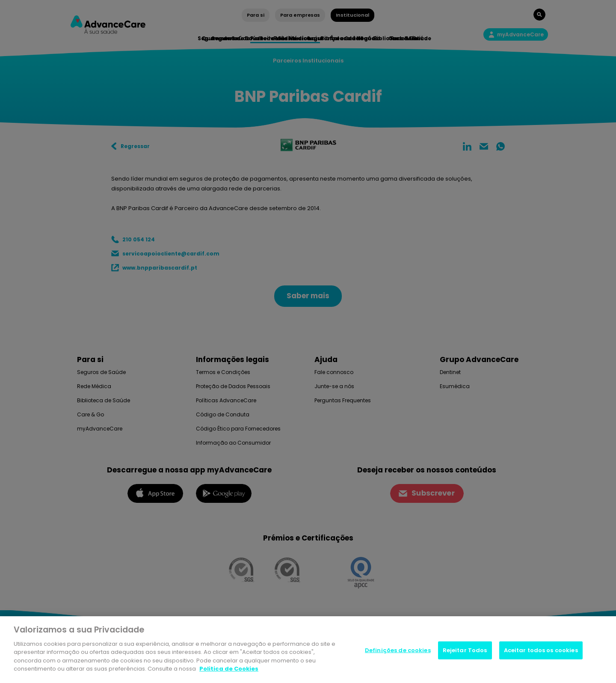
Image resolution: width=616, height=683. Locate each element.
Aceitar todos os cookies (541, 650)
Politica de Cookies (229, 669)
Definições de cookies (398, 650)
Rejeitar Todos (465, 650)
